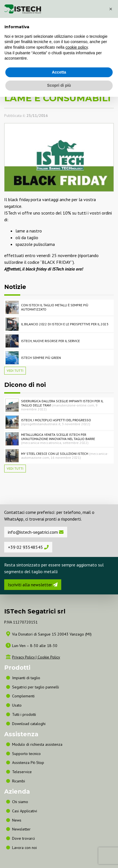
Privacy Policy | (25, 657)
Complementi (23, 696)
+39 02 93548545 (28, 547)
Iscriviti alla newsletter (33, 585)
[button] (111, 9)
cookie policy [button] (77, 47)
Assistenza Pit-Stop (28, 763)
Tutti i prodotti (24, 714)
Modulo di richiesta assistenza (37, 744)
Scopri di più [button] (59, 85)
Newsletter (21, 829)
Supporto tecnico (26, 754)
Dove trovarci (23, 838)
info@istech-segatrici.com (36, 532)
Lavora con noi (24, 848)
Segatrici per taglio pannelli (36, 687)
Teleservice (22, 772)
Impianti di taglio (26, 678)
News (17, 820)
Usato (17, 705)
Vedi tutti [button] (15, 371)
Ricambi (19, 781)
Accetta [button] (59, 72)
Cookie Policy (49, 657)
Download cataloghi (29, 724)
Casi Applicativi (25, 811)
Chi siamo (20, 802)
